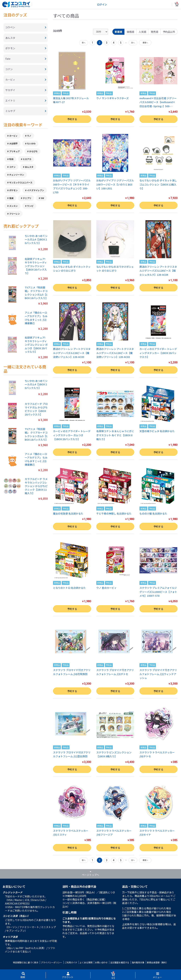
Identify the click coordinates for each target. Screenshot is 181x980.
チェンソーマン (17, 175)
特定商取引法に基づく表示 (26, 962)
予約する (72, 119)
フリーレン (14, 214)
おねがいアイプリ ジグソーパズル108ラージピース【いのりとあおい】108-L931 (115, 184)
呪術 (11, 159)
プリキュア (14, 151)
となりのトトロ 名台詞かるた (69, 588)
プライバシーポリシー (51, 962)
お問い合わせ (101, 962)
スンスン (13, 206)
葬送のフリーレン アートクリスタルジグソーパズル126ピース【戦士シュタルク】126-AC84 (158, 271)
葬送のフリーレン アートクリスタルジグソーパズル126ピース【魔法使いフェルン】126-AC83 (72, 353)
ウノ (29, 136)
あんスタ (29, 167)
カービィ (13, 136)
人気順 (142, 32)
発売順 (154, 32)
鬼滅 (11, 198)
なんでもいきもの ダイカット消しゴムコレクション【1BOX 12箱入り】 (158, 184)
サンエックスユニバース (21, 182)
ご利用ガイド (71, 962)
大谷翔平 (13, 143)
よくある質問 (86, 962)
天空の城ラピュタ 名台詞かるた (157, 431)
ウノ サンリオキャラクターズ (113, 98)
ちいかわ (31, 143)
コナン (12, 167)
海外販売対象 (138, 962)
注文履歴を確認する (120, 962)
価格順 (130, 32)
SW (42, 198)
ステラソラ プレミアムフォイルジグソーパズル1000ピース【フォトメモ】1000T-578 (158, 592)
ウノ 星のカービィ (106, 588)
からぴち (33, 151)
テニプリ (27, 198)
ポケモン (13, 190)
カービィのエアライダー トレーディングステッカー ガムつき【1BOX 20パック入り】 (72, 435)
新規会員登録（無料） (157, 962)
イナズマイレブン (36, 190)
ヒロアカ (27, 159)
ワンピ (30, 206)
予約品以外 (169, 32)
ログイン (102, 4)
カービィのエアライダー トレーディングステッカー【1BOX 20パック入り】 (158, 353)
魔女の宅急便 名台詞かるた (68, 513)
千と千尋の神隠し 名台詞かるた (114, 513)
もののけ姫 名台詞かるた (153, 513)
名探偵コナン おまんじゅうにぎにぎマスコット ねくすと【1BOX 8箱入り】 (115, 435)
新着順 (118, 32)
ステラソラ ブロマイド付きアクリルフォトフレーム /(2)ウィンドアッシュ (158, 674)
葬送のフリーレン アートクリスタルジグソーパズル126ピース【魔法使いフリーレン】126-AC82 (115, 353)
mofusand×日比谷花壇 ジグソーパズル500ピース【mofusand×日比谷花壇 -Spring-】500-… (158, 102)
